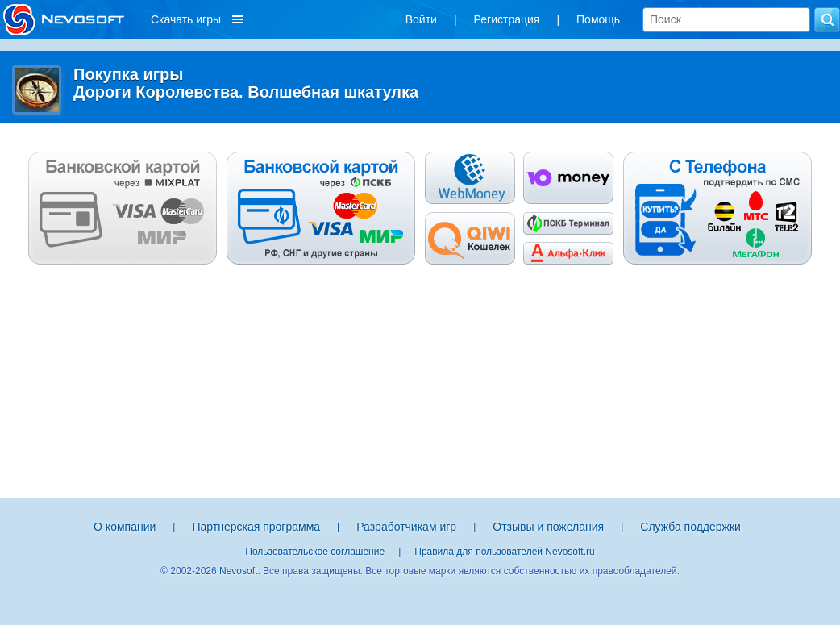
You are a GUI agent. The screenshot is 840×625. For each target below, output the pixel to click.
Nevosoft (238, 571)
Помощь (598, 19)
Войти (421, 19)
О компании (125, 527)
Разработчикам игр (406, 527)
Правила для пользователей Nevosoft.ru (504, 552)
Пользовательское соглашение (315, 552)
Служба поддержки (690, 527)
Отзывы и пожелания (548, 527)
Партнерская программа (256, 527)
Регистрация (507, 19)
